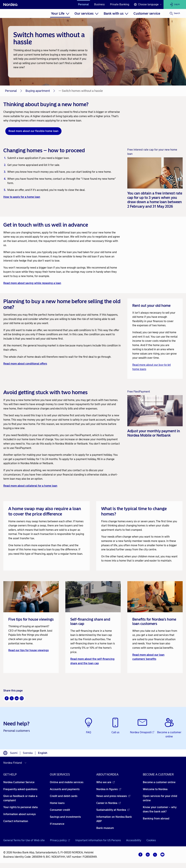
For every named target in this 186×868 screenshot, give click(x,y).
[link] (31, 627)
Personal (83, 4)
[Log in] (175, 4)
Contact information (16, 821)
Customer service (147, 13)
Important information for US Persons (98, 840)
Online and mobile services (67, 782)
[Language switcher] (148, 4)
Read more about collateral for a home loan (30, 486)
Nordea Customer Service (19, 782)
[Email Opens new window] (22, 698)
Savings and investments (65, 817)
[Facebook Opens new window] (7, 698)
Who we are (106, 782)
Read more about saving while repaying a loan (32, 283)
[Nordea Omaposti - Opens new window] (142, 726)
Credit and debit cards (64, 796)
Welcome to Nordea (155, 789)
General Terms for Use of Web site (24, 840)
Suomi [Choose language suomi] (14, 753)
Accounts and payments (65, 789)
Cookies (151, 840)
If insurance (57, 824)
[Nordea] (10, 4)
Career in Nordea (109, 803)
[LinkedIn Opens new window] (17, 698)
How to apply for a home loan (22, 197)
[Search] (175, 13)
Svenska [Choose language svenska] (28, 753)
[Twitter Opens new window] (12, 698)
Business (99, 4)
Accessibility (134, 840)
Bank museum (105, 828)
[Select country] (16, 763)
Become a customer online (159, 782)
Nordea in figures (109, 789)
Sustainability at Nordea (113, 810)
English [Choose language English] (43, 753)
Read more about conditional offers (25, 364)
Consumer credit (60, 810)
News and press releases (113, 796)
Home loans (57, 803)
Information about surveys (19, 814)
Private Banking (120, 4)
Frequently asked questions (20, 789)
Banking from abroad (156, 819)
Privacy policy (60, 840)
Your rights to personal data (20, 807)
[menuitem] (60, 13)
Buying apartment (38, 91)
